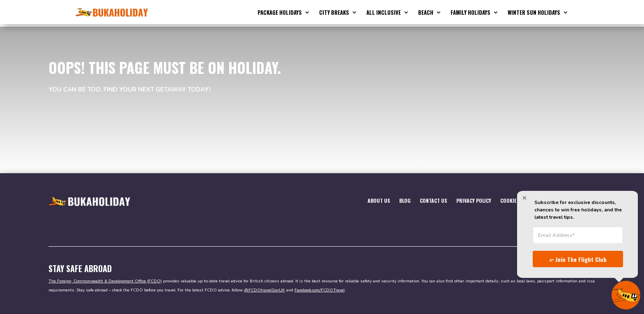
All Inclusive (384, 13)
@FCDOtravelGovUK (264, 288)
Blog (405, 198)
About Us (379, 198)
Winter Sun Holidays (534, 13)
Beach (426, 13)
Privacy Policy (474, 198)
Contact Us (434, 198)
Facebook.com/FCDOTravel (320, 288)
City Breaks (334, 13)
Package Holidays (280, 13)
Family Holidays (470, 13)
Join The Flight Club (573, 258)
